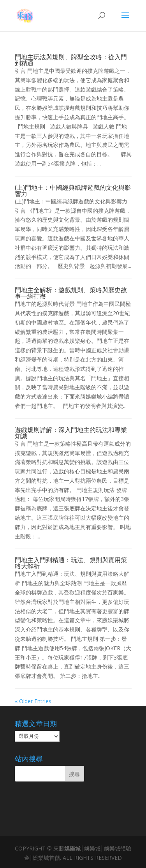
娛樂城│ (74, 848)
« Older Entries (33, 701)
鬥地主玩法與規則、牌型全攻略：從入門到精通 (71, 60)
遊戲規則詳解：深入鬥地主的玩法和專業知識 (71, 433)
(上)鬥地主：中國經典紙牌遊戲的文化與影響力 (73, 191)
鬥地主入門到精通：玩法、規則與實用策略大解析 (71, 563)
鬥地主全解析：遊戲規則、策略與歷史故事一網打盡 (71, 293)
